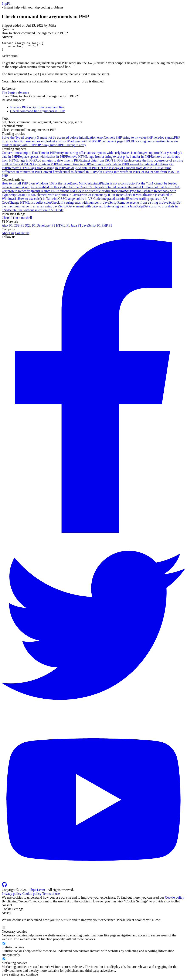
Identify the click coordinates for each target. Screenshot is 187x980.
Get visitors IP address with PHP (72, 143)
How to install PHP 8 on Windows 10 (27, 185)
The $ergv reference (15, 94)
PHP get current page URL (113, 143)
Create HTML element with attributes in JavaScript (51, 197)
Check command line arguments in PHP (37, 113)
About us (8, 235)
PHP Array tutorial (47, 147)
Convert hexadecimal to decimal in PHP (68, 174)
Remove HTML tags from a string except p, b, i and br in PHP (108, 158)
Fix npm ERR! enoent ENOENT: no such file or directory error (82, 193)
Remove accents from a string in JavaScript (147, 204)
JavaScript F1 (91, 227)
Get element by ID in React (105, 197)
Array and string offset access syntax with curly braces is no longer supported (108, 155)
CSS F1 (19, 227)
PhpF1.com (37, 892)
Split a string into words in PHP (118, 174)
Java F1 (76, 227)
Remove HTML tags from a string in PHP (36, 170)
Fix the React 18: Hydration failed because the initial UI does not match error (122, 189)
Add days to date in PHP (81, 170)
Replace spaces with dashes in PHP (42, 158)
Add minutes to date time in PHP (58, 162)
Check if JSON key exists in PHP (34, 166)
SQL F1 (30, 227)
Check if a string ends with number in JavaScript (84, 204)
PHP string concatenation (148, 143)
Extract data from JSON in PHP (102, 162)
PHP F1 (107, 227)
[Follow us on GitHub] (4, 888)
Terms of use (51, 896)
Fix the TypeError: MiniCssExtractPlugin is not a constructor (94, 185)
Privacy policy (12, 896)
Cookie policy (32, 896)
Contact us (22, 235)
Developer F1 (46, 227)
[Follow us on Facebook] (93, 533)
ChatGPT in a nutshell (17, 220)
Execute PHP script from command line (37, 109)
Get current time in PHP (73, 166)
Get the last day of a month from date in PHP (129, 170)
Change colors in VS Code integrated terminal (96, 201)
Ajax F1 (7, 227)
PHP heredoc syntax (160, 139)
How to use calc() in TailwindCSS (41, 201)
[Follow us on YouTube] (93, 882)
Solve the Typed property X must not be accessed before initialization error (53, 139)
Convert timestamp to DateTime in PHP (29, 155)
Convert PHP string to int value (125, 139)
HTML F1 (63, 227)
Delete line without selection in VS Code (35, 212)
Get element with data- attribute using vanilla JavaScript (106, 208)
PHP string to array (73, 147)
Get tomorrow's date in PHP (109, 166)
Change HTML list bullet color (30, 204)
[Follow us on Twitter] (93, 718)
